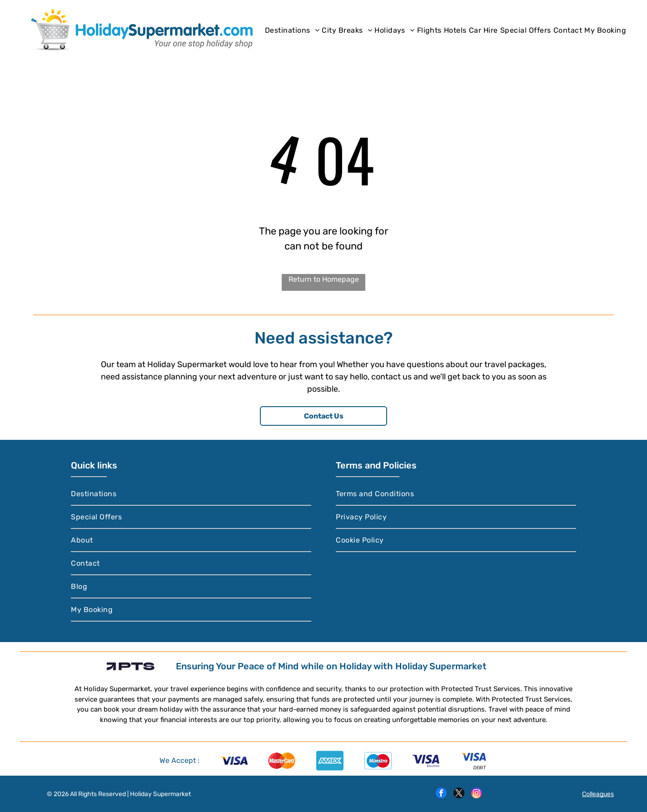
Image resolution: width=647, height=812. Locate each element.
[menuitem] (292, 30)
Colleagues (598, 794)
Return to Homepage (324, 279)
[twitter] (459, 794)
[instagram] (477, 794)
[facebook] (441, 794)
